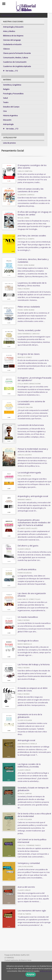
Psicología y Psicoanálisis (13, 94)
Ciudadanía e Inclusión (12, 44)
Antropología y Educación (13, 27)
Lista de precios (9, 143)
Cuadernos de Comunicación (15, 62)
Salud (5, 98)
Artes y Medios (9, 31)
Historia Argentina (10, 115)
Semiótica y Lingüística (12, 85)
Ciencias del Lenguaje (12, 40)
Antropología (8, 124)
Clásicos (6, 49)
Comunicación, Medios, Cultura (16, 58)
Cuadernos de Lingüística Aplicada (17, 66)
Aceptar (31, 974)
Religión (6, 89)
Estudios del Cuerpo (11, 107)
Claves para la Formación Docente (17, 53)
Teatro (6, 102)
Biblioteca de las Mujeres (13, 36)
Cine (5, 111)
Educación (7, 120)
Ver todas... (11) (11, 129)
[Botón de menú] (5, 4)
